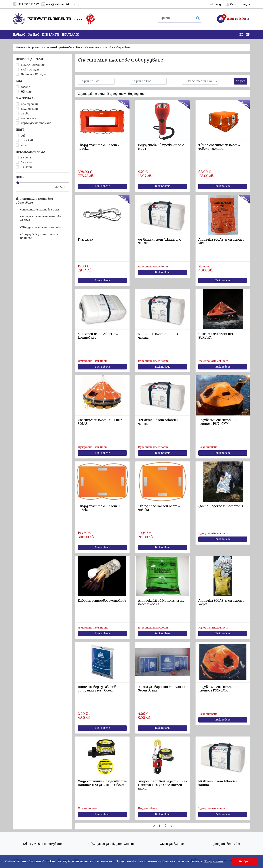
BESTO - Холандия (31, 65)
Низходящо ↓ (137, 94)
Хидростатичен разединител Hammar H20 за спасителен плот (163, 785)
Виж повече (102, 186)
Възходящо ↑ (117, 94)
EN (248, 36)
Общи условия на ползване (42, 844)
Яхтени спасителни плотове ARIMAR (41, 218)
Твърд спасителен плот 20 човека (100, 147)
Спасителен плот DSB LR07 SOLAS (100, 422)
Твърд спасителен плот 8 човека (99, 508)
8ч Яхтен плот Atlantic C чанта (218, 783)
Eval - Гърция (27, 70)
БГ (241, 36)
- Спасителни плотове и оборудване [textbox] (201, 81)
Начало (19, 36)
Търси (241, 81)
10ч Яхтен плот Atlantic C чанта (159, 422)
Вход (215, 4)
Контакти (50, 36)
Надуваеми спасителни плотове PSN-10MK (217, 422)
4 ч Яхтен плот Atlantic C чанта (159, 336)
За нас (34, 36)
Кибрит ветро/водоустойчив (102, 601)
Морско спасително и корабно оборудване (55, 48)
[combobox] (200, 81)
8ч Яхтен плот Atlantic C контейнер (98, 336)
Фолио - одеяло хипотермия (221, 506)
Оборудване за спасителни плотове (39, 236)
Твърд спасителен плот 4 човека (159, 508)
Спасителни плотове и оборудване (34, 201)
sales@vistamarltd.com (58, 4)
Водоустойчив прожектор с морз (161, 147)
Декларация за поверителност (111, 844)
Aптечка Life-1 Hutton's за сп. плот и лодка (161, 602)
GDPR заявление (172, 844)
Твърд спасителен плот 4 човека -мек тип (219, 147)
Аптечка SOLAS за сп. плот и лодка (221, 241)
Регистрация (238, 4)
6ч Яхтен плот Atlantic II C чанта (160, 241)
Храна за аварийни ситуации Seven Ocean (161, 689)
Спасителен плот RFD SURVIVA (216, 336)
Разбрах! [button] (245, 861)
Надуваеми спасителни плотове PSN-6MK (217, 689)
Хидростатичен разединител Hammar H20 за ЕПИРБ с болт (102, 783)
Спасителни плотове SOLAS (40, 210)
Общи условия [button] (214, 861)
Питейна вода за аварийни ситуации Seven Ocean (99, 689)
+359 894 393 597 (26, 4)
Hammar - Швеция (31, 74)
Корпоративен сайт (225, 844)
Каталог (71, 36)
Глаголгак (86, 240)
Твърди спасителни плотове (40, 227)
